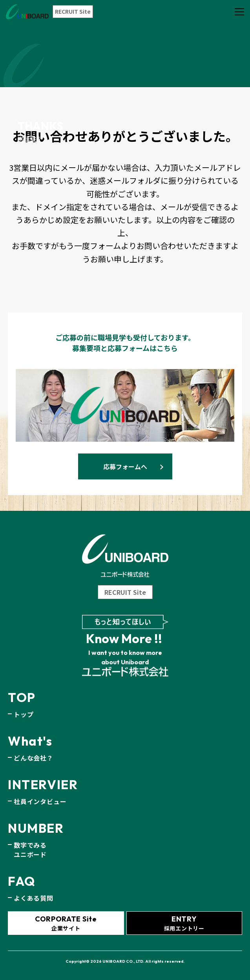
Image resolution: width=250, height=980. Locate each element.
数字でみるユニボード (30, 850)
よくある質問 (34, 898)
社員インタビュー (40, 801)
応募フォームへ (125, 466)
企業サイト (66, 923)
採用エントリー (184, 923)
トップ (24, 714)
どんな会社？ (34, 758)
